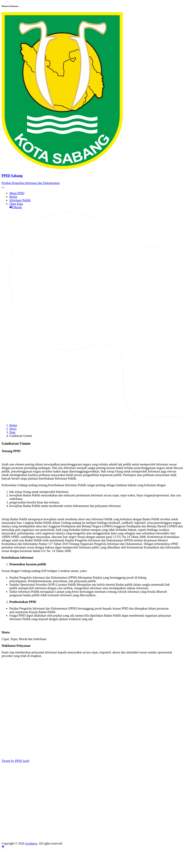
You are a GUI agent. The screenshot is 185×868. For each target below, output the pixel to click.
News (13, 429)
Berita (13, 197)
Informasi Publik (20, 200)
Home (13, 425)
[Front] (92, 176)
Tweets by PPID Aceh (15, 761)
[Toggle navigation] (3, 188)
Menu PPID (17, 193)
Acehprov (31, 843)
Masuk (16, 207)
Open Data (16, 204)
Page (12, 432)
